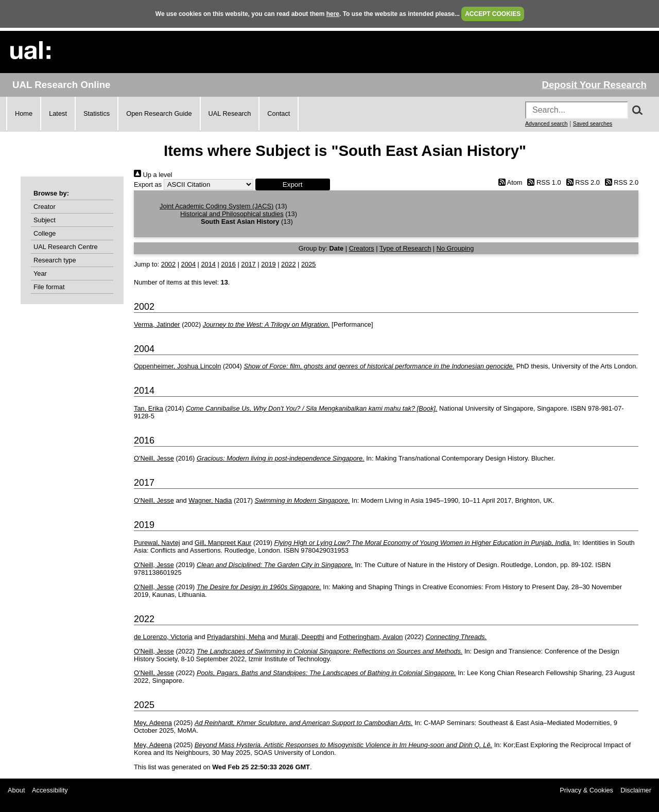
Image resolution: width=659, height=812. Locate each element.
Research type (55, 260)
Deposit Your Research (594, 85)
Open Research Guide (159, 113)
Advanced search (546, 123)
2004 (188, 264)
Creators (362, 248)
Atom (508, 182)
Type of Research (405, 248)
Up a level (153, 175)
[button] (293, 184)
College (45, 233)
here (333, 14)
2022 (288, 264)
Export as (148, 184)
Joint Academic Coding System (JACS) (216, 206)
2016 (228, 264)
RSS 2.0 (581, 182)
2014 (208, 264)
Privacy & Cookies (586, 790)
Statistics (97, 113)
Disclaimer (636, 790)
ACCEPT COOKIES (493, 14)
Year (40, 273)
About (16, 790)
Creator (45, 207)
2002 (168, 264)
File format (49, 287)
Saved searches (593, 123)
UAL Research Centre (66, 247)
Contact (279, 113)
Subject (45, 220)
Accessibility (50, 790)
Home (24, 113)
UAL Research (230, 113)
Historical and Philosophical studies (232, 214)
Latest (58, 113)
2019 (268, 264)
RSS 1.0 (543, 182)
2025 (308, 264)
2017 (248, 264)
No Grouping (455, 248)
